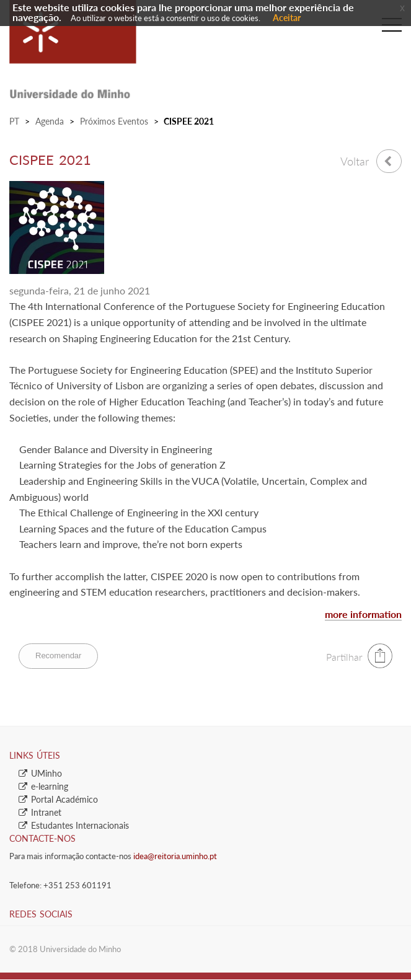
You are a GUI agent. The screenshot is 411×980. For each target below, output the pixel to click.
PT (14, 121)
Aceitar (287, 18)
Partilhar (344, 657)
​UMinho (40, 773)
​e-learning (43, 786)
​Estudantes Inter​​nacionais (74, 825)
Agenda (50, 121)
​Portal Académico (58, 799)
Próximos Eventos (114, 121)
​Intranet (40, 812)
